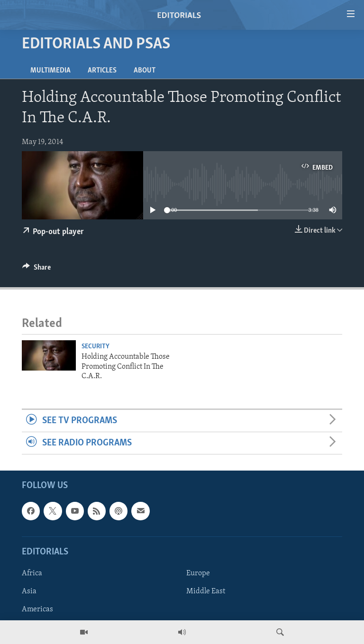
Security (96, 347)
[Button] (36, 270)
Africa (32, 573)
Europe (198, 573)
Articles (102, 71)
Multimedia (50, 71)
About (145, 71)
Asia (29, 591)
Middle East (206, 591)
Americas (37, 609)
